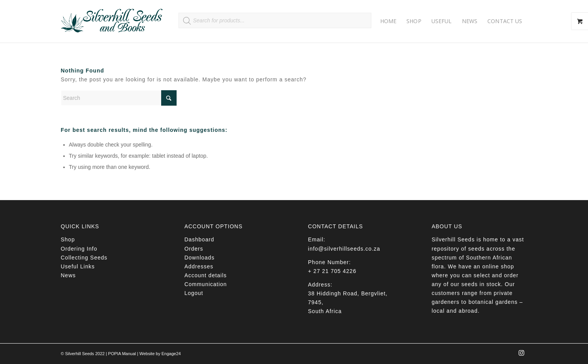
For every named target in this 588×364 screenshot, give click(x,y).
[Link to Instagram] (522, 355)
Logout (194, 293)
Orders (194, 249)
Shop (68, 239)
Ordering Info (79, 249)
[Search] (119, 98)
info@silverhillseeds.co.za (344, 249)
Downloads (199, 258)
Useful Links (78, 266)
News (68, 275)
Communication (206, 284)
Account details (206, 275)
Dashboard (199, 239)
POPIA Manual (122, 354)
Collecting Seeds (84, 258)
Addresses (199, 266)
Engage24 (171, 354)
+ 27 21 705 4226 (332, 271)
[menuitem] (388, 21)
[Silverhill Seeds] (112, 21)
